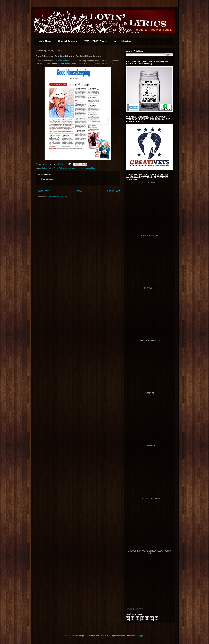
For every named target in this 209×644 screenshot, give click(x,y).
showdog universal (76, 168)
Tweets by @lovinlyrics (136, 609)
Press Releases (60, 168)
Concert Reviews (67, 41)
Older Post (113, 191)
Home (78, 191)
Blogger (140, 636)
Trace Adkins (63, 61)
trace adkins (90, 168)
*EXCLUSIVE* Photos (96, 41)
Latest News (44, 41)
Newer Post (42, 191)
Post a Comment (48, 179)
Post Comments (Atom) (57, 197)
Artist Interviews (123, 41)
